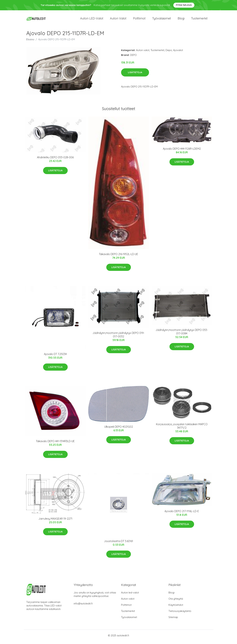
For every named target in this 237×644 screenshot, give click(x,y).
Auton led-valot (130, 595)
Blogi (181, 20)
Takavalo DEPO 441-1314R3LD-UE (55, 444)
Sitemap (173, 620)
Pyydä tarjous (184, 5)
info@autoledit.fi (83, 606)
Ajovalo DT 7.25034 (55, 357)
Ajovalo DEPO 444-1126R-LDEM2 (182, 152)
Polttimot (139, 20)
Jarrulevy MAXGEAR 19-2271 (55, 521)
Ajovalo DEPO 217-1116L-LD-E (182, 514)
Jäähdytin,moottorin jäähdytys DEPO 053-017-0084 (182, 335)
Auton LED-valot (92, 20)
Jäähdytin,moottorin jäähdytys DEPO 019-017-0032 (119, 338)
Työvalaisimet (162, 20)
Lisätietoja (135, 75)
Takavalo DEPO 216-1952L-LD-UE (119, 257)
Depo (169, 53)
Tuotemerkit (199, 20)
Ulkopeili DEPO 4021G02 (119, 429)
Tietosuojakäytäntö (180, 614)
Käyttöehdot (176, 608)
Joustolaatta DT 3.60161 (119, 544)
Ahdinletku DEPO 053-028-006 (55, 160)
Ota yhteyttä (176, 602)
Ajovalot (178, 53)
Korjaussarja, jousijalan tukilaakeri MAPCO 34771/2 (182, 429)
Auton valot (118, 20)
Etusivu (30, 42)
